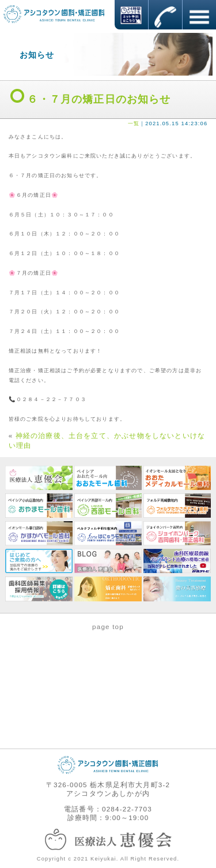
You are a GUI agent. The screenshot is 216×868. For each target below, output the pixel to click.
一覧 (134, 124)
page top (108, 626)
